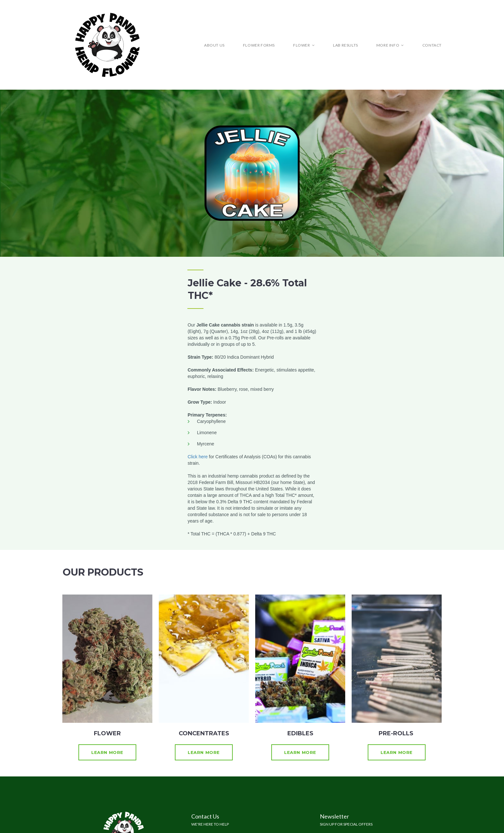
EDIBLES (300, 733)
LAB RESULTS (346, 45)
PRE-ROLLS (397, 733)
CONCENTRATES (204, 733)
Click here (198, 457)
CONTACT (432, 45)
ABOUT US (214, 45)
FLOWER (304, 45)
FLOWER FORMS (259, 45)
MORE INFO (390, 45)
